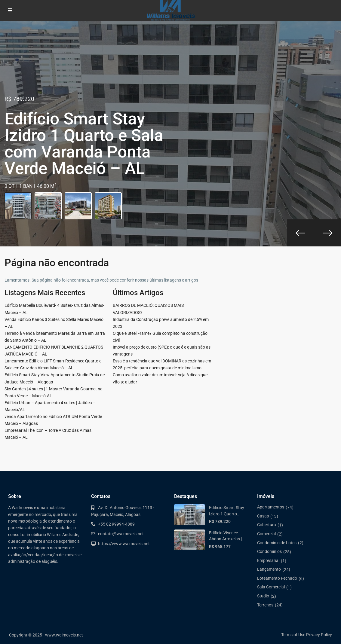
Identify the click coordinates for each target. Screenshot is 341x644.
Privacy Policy (319, 635)
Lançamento (269, 569)
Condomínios (269, 551)
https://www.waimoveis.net (124, 544)
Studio (263, 596)
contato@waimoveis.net (121, 534)
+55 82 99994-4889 (116, 524)
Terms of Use (293, 635)
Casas (263, 516)
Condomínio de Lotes (277, 543)
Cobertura (267, 525)
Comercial (266, 534)
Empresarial (268, 560)
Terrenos (265, 605)
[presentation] (300, 233)
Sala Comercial (271, 587)
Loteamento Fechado (277, 578)
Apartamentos (271, 507)
